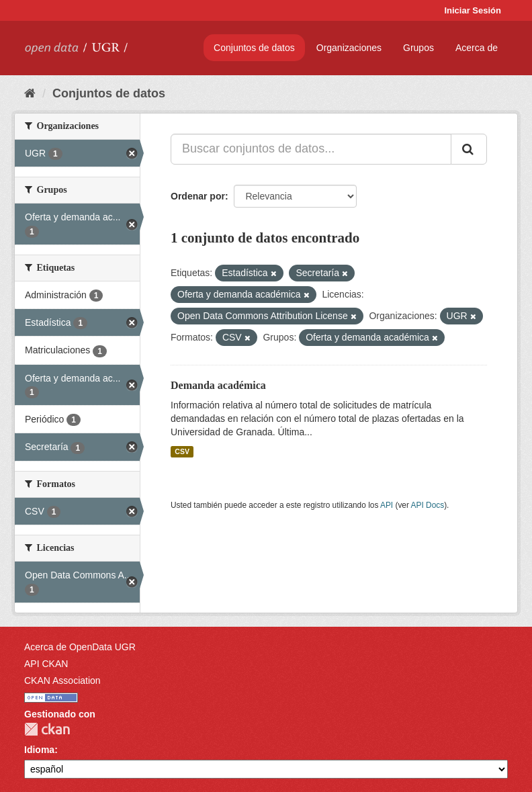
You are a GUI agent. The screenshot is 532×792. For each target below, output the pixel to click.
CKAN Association (62, 680)
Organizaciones (349, 48)
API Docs (428, 505)
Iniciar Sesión (473, 10)
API (387, 505)
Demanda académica (218, 385)
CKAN (47, 729)
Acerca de (477, 48)
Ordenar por (198, 196)
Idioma (39, 750)
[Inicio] (30, 93)
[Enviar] (469, 149)
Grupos (418, 48)
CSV (182, 451)
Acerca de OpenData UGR (80, 647)
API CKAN (46, 664)
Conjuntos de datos (254, 48)
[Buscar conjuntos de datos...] (311, 149)
